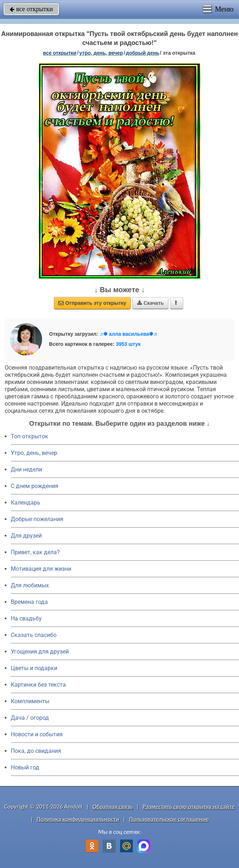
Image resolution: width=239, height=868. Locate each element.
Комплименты (30, 701)
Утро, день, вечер (34, 453)
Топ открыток (30, 436)
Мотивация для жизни (41, 569)
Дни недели (26, 469)
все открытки (31, 9)
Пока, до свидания (36, 751)
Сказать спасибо (34, 635)
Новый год (25, 767)
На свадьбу (26, 618)
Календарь (26, 503)
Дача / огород (30, 718)
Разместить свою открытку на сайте (189, 807)
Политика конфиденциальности (78, 819)
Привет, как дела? (35, 552)
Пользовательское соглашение (169, 819)
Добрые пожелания (37, 519)
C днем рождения (35, 486)
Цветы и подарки (34, 668)
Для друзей (26, 536)
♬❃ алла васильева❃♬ (128, 334)
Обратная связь (113, 807)
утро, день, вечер (101, 53)
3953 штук (128, 344)
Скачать (150, 303)
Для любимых (30, 585)
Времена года (29, 602)
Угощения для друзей (40, 652)
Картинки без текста (38, 685)
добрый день (143, 53)
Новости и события (37, 734)
